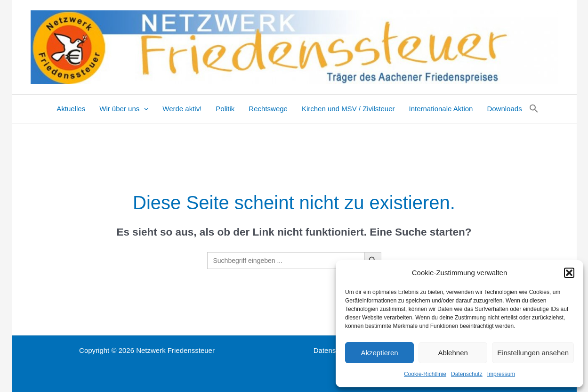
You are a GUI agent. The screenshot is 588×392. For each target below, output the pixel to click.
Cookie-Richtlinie (425, 374)
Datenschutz (467, 374)
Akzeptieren (379, 353)
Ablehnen (453, 353)
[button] (569, 273)
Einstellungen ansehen (533, 353)
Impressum (501, 374)
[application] (144, 109)
